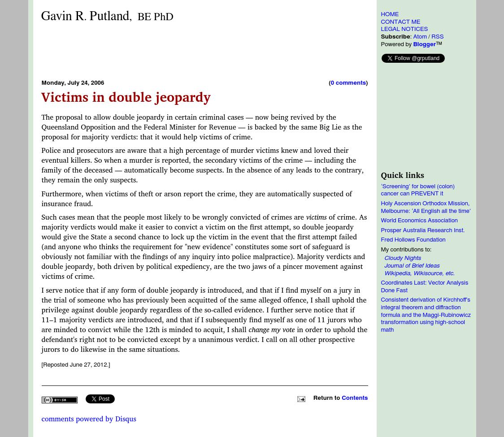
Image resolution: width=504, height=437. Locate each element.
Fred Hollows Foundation (413, 240)
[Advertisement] (205, 51)
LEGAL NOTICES (405, 29)
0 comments (348, 83)
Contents (355, 398)
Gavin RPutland (107, 16)
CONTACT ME (401, 22)
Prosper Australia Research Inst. (423, 230)
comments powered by (89, 419)
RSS (437, 37)
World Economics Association (420, 221)
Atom (420, 37)
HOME (390, 14)
